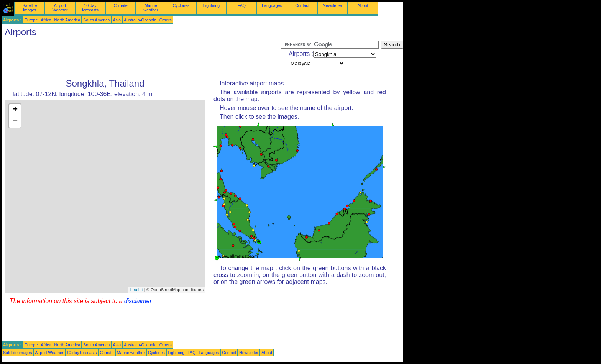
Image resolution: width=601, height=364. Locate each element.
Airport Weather (60, 8)
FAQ (242, 5)
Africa (46, 20)
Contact (302, 5)
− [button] (15, 122)
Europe (31, 20)
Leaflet (137, 290)
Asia (117, 20)
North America (67, 20)
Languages (272, 5)
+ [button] (15, 110)
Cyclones (181, 5)
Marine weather (151, 8)
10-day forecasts (90, 8)
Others (166, 20)
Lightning (211, 5)
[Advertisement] (141, 58)
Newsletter (332, 5)
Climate (120, 5)
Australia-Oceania (140, 20)
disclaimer (138, 301)
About (363, 5)
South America (96, 20)
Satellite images (30, 8)
